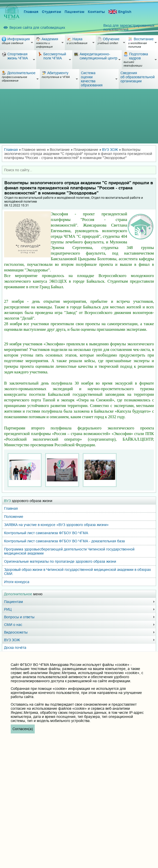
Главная (31, 12)
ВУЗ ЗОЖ (110, 150)
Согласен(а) (23, 729)
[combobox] (79, 170)
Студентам (51, 12)
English (120, 12)
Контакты (96, 12)
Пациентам (74, 12)
